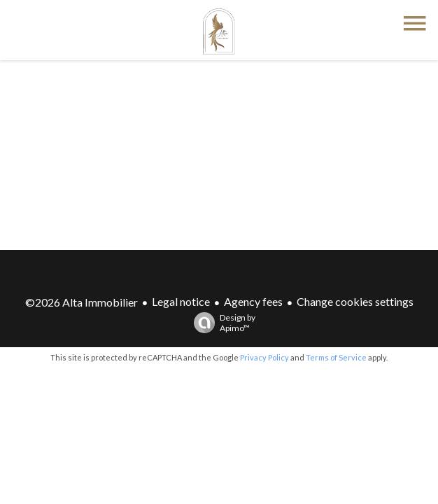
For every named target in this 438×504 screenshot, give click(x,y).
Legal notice (181, 301)
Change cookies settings (355, 301)
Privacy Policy (264, 357)
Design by (221, 323)
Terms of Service (336, 357)
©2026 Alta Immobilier (82, 302)
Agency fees (253, 301)
